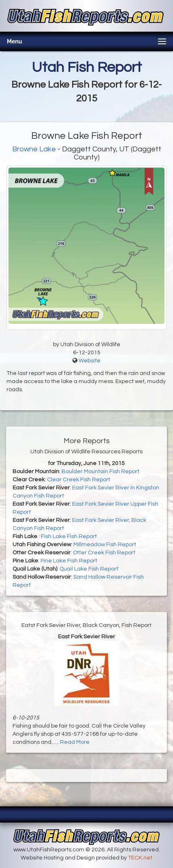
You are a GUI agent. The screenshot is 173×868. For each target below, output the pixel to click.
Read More (75, 742)
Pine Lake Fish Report (69, 561)
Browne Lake (34, 149)
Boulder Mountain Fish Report (100, 472)
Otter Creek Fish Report (104, 553)
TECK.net (140, 858)
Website (90, 361)
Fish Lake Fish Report (69, 536)
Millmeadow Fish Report (105, 545)
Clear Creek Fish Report (79, 480)
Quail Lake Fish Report (89, 569)
